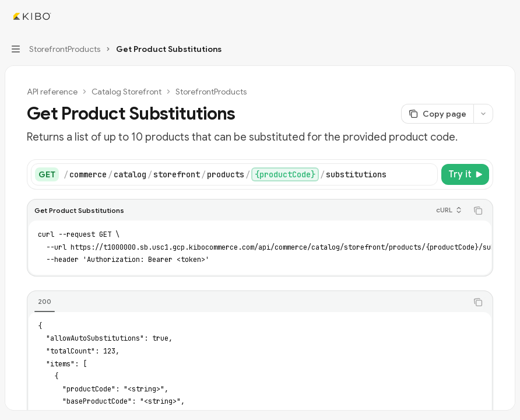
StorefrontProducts (211, 92)
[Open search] (483, 16)
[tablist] (247, 302)
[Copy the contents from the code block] (478, 211)
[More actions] (505, 16)
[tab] (45, 302)
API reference (52, 92)
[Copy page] (437, 114)
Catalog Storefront (127, 92)
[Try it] (465, 174)
